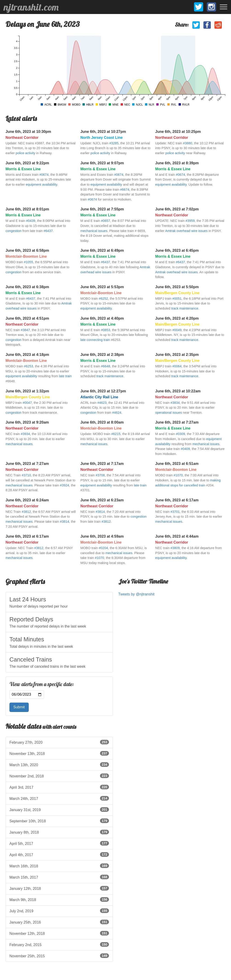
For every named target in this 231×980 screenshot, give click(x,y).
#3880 (188, 143)
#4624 (117, 413)
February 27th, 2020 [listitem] (59, 742)
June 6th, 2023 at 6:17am (177, 500)
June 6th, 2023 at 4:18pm (27, 355)
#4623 (102, 403)
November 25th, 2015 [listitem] (59, 956)
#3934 (25, 434)
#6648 (106, 366)
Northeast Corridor (22, 138)
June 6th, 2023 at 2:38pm (102, 355)
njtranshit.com (31, 7)
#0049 (177, 330)
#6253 (29, 366)
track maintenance (185, 308)
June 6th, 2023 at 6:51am (177, 464)
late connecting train (95, 340)
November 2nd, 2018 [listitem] (59, 776)
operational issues (168, 413)
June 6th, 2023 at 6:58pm (27, 250)
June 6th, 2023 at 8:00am (102, 422)
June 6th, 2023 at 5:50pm (177, 287)
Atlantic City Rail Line (99, 397)
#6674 (125, 190)
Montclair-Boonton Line (26, 256)
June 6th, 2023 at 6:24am (27, 500)
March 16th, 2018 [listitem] (59, 866)
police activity (26, 153)
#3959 (190, 221)
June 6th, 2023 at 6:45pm (177, 250)
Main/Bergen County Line (177, 293)
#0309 (180, 434)
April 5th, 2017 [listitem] (59, 843)
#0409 (185, 449)
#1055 (29, 262)
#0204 (103, 548)
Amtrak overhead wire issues (187, 231)
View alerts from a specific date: (42, 684)
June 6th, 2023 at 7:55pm (102, 209)
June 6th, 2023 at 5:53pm (102, 287)
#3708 (100, 475)
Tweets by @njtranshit (137, 594)
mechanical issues (94, 231)
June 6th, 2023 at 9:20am (27, 422)
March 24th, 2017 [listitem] (59, 798)
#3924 (65, 485)
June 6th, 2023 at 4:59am (102, 536)
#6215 (116, 434)
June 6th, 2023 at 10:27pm (103, 132)
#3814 (65, 522)
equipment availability (41, 184)
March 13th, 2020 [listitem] (59, 765)
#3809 (175, 548)
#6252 (103, 299)
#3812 (26, 512)
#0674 (44, 175)
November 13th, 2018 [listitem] (59, 753)
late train (65, 376)
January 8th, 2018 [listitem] (59, 832)
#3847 (25, 330)
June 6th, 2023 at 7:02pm (177, 209)
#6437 (48, 231)
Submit (19, 707)
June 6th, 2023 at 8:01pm (27, 209)
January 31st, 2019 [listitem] (59, 810)
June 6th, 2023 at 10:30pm (28, 132)
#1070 (178, 475)
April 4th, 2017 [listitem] (59, 854)
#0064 (177, 366)
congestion (14, 231)
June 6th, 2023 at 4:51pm (27, 318)
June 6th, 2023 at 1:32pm (27, 391)
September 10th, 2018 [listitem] (59, 821)
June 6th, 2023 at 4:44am (177, 536)
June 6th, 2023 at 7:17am (102, 464)
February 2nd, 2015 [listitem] (59, 944)
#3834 (175, 403)
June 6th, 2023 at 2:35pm (177, 355)
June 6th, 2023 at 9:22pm (27, 163)
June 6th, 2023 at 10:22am (178, 391)
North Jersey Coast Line (102, 138)
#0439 (31, 221)
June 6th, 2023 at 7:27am (177, 422)
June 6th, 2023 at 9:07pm (102, 163)
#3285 (114, 143)
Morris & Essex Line (23, 169)
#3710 (26, 475)
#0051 (177, 299)
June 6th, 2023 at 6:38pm (27, 287)
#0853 (106, 330)
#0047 (27, 403)
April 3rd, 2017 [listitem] (59, 787)
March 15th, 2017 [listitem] (59, 877)
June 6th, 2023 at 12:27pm (103, 391)
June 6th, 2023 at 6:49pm (102, 250)
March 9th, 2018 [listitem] (59, 899)
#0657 (106, 221)
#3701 (175, 512)
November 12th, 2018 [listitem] (59, 933)
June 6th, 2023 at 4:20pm (177, 318)
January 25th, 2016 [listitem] (59, 922)
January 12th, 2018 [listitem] (59, 888)
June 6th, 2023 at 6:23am (102, 500)
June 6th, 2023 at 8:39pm (177, 163)
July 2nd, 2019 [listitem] (59, 911)
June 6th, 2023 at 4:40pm (102, 318)
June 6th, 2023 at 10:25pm (178, 132)
